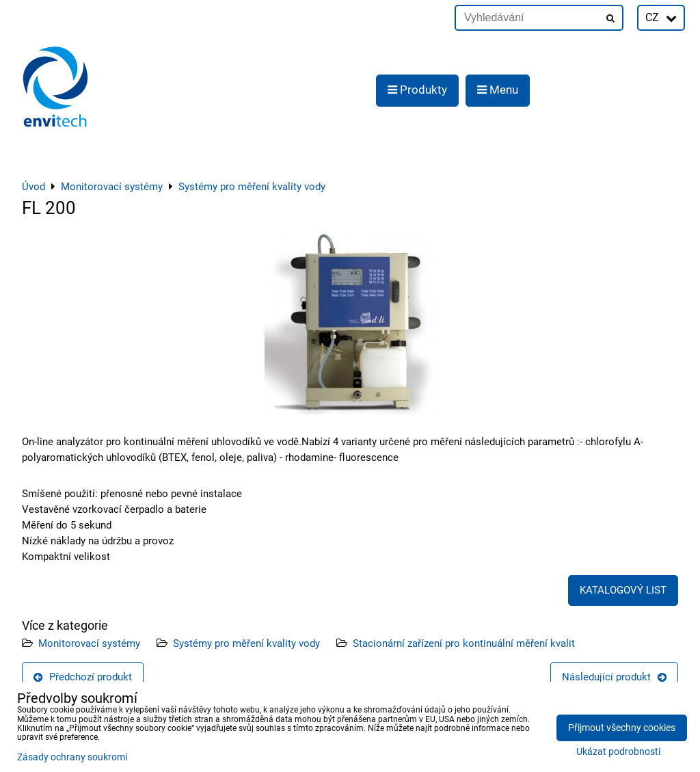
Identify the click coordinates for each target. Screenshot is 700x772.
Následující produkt (614, 677)
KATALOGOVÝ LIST (623, 590)
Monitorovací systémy (89, 643)
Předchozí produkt (83, 677)
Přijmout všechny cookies (622, 728)
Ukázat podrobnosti (618, 752)
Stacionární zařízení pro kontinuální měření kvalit (464, 643)
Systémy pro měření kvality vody (246, 643)
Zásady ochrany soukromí (72, 757)
